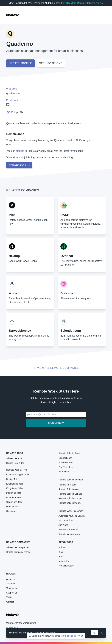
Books (62, 557)
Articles (62, 547)
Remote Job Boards (68, 530)
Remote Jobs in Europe (70, 498)
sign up (20, 151)
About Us (11, 579)
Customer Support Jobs (18, 475)
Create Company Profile (18, 552)
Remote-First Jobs (67, 485)
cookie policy (73, 636)
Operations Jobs (14, 502)
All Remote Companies (18, 547)
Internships (64, 472)
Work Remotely (66, 566)
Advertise (11, 584)
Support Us (12, 593)
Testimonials (12, 588)
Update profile (20, 63)
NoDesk (11, 574)
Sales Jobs (12, 511)
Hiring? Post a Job (15, 463)
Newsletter (64, 561)
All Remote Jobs (14, 458)
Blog (61, 552)
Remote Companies (18, 542)
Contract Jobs (65, 458)
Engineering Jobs (15, 484)
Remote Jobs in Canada (70, 494)
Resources (66, 542)
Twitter (10, 597)
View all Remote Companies (56, 368)
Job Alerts (63, 525)
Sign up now (56, 423)
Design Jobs (12, 479)
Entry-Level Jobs (14, 488)
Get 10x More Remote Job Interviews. (82, 3)
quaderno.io (13, 93)
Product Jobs (13, 507)
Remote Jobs (15, 134)
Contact (10, 602)
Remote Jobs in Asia (69, 489)
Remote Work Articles (69, 534)
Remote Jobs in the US (70, 503)
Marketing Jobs (14, 493)
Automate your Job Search (72, 516)
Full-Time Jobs (66, 463)
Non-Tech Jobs (14, 497)
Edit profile (15, 112)
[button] (104, 15)
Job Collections (66, 520)
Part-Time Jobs (66, 467)
